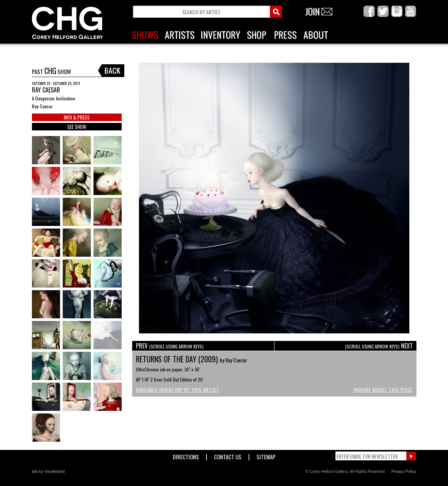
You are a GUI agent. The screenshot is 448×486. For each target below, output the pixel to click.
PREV (170, 346)
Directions (186, 455)
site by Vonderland (48, 471)
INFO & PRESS (77, 117)
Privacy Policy (404, 471)
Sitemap (266, 455)
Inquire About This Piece (383, 390)
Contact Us (228, 455)
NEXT (379, 346)
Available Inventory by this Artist (178, 390)
